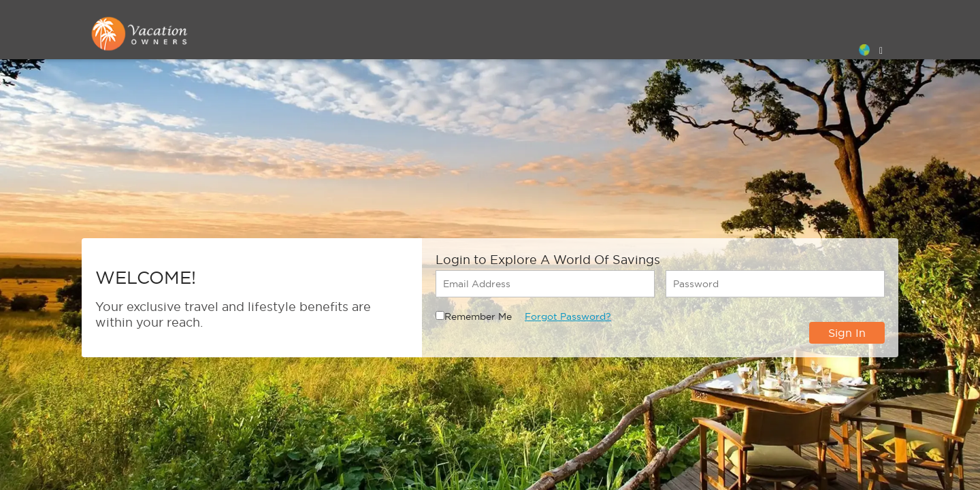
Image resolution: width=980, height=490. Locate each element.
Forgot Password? (568, 316)
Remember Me (478, 316)
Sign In (847, 333)
